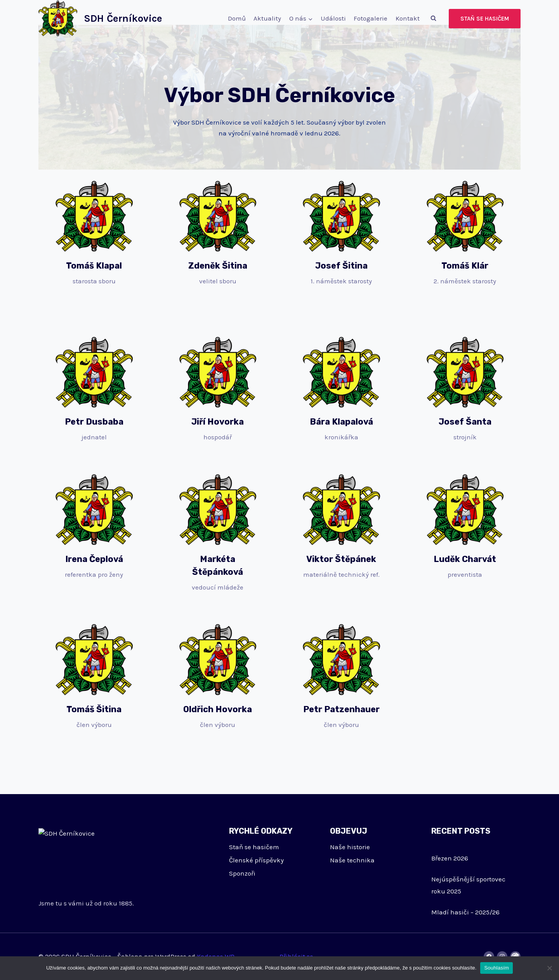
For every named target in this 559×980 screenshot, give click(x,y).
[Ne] (549, 968)
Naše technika (352, 860)
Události (333, 18)
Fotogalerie (371, 18)
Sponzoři (242, 873)
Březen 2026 (450, 858)
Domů (237, 18)
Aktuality (267, 18)
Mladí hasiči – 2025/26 (465, 912)
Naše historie (350, 847)
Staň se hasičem (485, 19)
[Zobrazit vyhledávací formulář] (433, 19)
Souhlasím (497, 968)
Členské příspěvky (256, 860)
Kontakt (408, 18)
